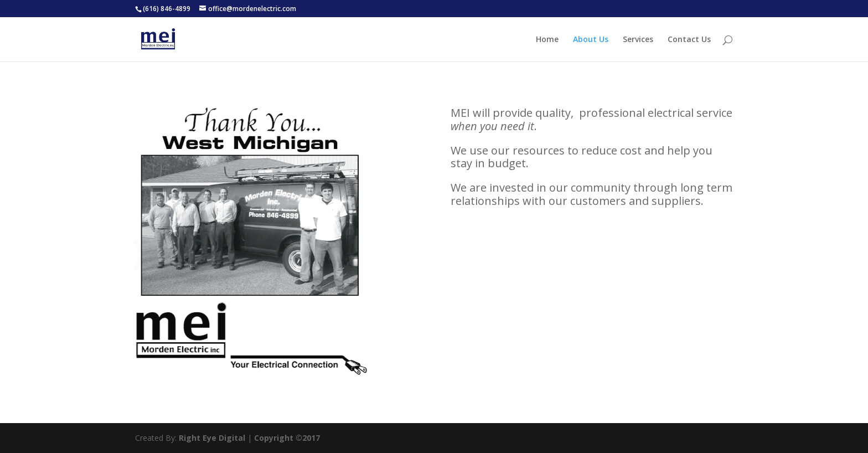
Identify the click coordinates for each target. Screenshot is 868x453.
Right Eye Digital (212, 438)
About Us (591, 40)
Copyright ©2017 (287, 438)
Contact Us (689, 40)
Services (638, 40)
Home (547, 40)
